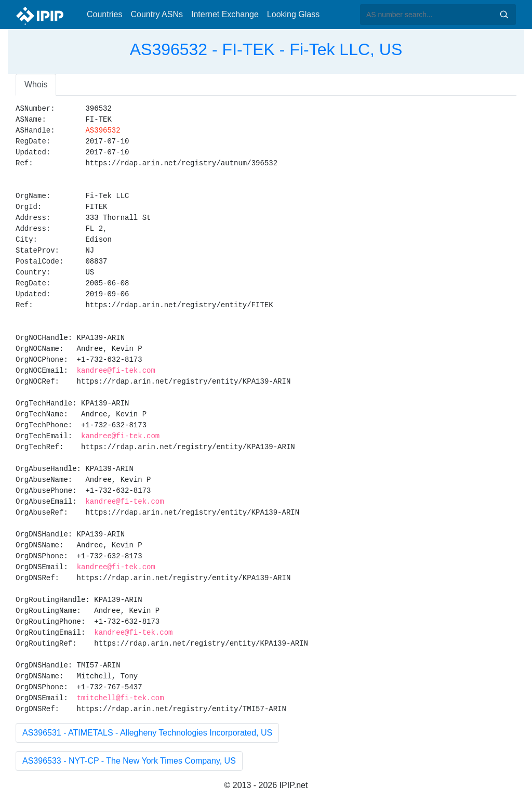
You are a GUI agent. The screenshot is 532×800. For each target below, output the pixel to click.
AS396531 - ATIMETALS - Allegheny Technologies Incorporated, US (147, 733)
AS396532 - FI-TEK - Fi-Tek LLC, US (266, 49)
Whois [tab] (36, 84)
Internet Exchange (225, 14)
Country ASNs (156, 14)
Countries (104, 14)
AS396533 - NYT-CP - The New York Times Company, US (129, 761)
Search (504, 15)
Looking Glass (293, 14)
